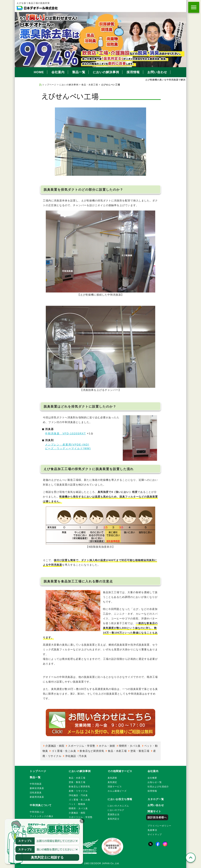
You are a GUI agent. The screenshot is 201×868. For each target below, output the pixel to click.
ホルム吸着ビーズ (117, 791)
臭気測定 (112, 782)
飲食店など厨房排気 (92, 751)
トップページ (49, 85)
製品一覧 (79, 72)
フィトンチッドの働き (42, 816)
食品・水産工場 (90, 85)
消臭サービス (115, 787)
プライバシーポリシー (159, 826)
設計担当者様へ (157, 817)
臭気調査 (112, 778)
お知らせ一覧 (155, 782)
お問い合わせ (157, 72)
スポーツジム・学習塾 (82, 746)
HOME (39, 72)
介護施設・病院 (55, 746)
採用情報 (133, 72)
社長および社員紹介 (158, 787)
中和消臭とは (37, 812)
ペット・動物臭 (77, 804)
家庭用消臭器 (37, 797)
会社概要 (152, 778)
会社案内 (58, 72)
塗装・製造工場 (140, 751)
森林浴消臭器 (37, 788)
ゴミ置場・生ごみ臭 (64, 751)
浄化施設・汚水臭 (76, 756)
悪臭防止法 (114, 814)
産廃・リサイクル (78, 791)
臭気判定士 (114, 819)
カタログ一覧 (156, 799)
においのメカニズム (118, 806)
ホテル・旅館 (107, 746)
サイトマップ (155, 834)
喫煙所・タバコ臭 (130, 746)
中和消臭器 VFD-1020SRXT (65, 433)
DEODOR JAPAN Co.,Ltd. (105, 863)
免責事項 (152, 830)
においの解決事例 (106, 72)
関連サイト (154, 811)
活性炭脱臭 (36, 793)
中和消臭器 (36, 784)
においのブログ (116, 810)
